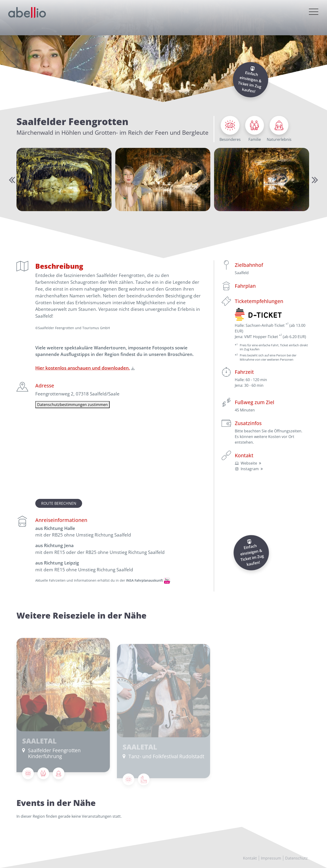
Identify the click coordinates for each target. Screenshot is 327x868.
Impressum (271, 858)
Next (314, 180)
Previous (11, 180)
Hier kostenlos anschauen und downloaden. (83, 368)
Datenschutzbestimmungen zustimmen (72, 405)
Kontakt (250, 858)
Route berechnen (59, 503)
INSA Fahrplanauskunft (145, 580)
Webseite (249, 463)
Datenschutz (296, 858)
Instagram (250, 469)
